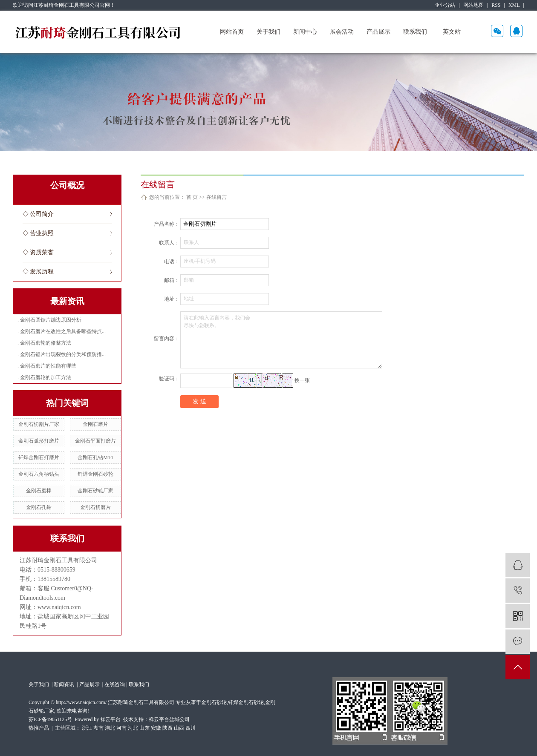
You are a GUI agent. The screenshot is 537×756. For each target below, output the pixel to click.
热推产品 (39, 728)
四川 (191, 728)
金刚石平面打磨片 (95, 441)
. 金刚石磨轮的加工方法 (44, 377)
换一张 (302, 380)
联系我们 (415, 32)
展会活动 (342, 32)
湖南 (98, 728)
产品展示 (378, 32)
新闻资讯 (65, 684)
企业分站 (445, 5)
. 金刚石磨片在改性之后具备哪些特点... (62, 331)
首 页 (192, 197)
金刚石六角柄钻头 (39, 474)
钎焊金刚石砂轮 (95, 474)
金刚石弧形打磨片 (39, 441)
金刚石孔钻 (39, 507)
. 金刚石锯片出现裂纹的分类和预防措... (62, 354)
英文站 (452, 32)
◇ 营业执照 (38, 233)
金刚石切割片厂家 (39, 424)
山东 (144, 728)
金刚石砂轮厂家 (95, 491)
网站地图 (473, 5)
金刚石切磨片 (95, 507)
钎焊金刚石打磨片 (39, 457)
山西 (179, 728)
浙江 (87, 728)
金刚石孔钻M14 (95, 457)
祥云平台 (110, 719)
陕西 (167, 728)
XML (514, 5)
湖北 (110, 728)
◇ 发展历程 (38, 272)
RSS (496, 5)
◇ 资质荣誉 (38, 252)
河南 (121, 728)
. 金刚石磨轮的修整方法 (44, 343)
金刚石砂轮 (214, 702)
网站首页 (232, 32)
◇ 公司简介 (38, 214)
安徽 (156, 728)
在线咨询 (115, 684)
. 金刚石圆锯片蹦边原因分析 (49, 320)
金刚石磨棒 (39, 491)
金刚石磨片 (95, 424)
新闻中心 (305, 32)
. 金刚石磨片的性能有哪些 (47, 366)
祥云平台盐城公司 (169, 719)
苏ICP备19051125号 (50, 719)
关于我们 (268, 32)
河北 (133, 728)
